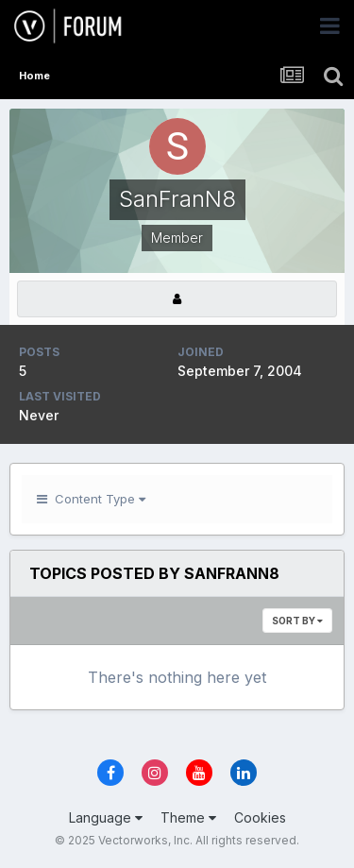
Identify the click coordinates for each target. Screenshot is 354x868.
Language (106, 817)
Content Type (91, 499)
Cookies (260, 817)
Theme (188, 817)
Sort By (297, 621)
